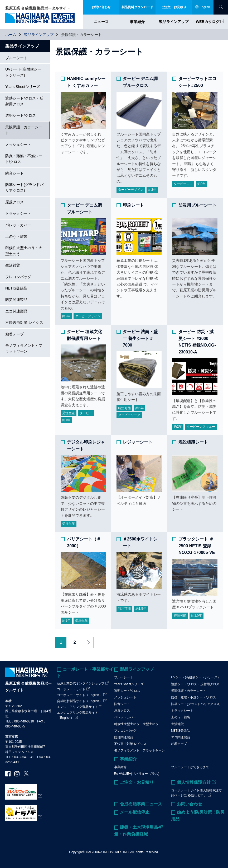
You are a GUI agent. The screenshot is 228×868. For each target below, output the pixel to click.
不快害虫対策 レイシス (24, 323)
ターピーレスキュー (201, 427)
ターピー (86, 413)
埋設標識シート (193, 442)
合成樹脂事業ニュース (141, 804)
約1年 (66, 420)
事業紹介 (137, 22)
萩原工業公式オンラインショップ (81, 683)
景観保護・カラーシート (24, 130)
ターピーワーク (129, 415)
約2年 (152, 190)
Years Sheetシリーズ (23, 87)
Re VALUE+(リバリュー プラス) (137, 774)
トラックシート (18, 213)
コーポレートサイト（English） (79, 695)
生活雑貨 (13, 265)
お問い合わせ (190, 804)
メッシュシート (18, 144)
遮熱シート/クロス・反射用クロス (24, 101)
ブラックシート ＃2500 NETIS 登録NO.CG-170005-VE (197, 546)
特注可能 (124, 408)
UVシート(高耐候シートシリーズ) (23, 72)
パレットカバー (18, 225)
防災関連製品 (16, 300)
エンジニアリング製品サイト (77, 707)
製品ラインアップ (174, 22)
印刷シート (133, 205)
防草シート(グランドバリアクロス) (24, 188)
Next (88, 642)
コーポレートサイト (71, 689)
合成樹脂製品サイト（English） (79, 701)
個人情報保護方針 (194, 782)
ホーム (11, 35)
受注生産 (69, 413)
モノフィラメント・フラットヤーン (24, 348)
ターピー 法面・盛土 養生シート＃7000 (140, 338)
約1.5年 (141, 609)
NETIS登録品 (16, 288)
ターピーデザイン (131, 190)
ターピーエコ (183, 184)
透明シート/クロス (21, 115)
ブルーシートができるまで (190, 767)
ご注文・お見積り (137, 782)
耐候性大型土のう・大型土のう (24, 251)
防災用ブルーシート (197, 205)
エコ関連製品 (16, 311)
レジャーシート (138, 442)
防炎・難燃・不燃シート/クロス (24, 159)
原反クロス (14, 202)
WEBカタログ (208, 22)
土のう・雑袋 (16, 236)
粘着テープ (14, 334)
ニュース (101, 22)
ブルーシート (16, 58)
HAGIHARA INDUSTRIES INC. (108, 852)
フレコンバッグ (18, 277)
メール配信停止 (135, 812)
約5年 (140, 408)
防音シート (14, 173)
